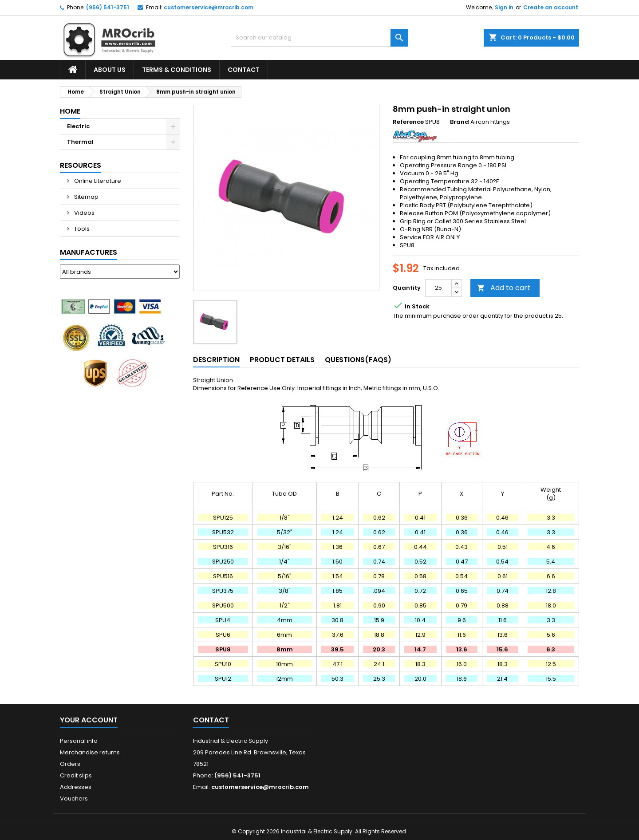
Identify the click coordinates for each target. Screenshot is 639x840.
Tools (81, 229)
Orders (70, 764)
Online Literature (97, 181)
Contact (244, 70)
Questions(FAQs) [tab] (358, 360)
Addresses (76, 787)
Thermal (80, 142)
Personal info (79, 741)
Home (70, 111)
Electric (78, 126)
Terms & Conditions (177, 70)
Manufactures (89, 252)
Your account (89, 720)
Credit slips (76, 775)
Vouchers (74, 799)
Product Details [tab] (282, 360)
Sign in (504, 7)
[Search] (319, 38)
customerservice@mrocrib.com (209, 7)
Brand (460, 122)
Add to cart (504, 288)
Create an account (551, 7)
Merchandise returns (90, 752)
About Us (110, 70)
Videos (84, 213)
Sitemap (86, 197)
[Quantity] (438, 288)
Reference (408, 122)
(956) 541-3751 (108, 7)
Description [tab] (216, 360)
